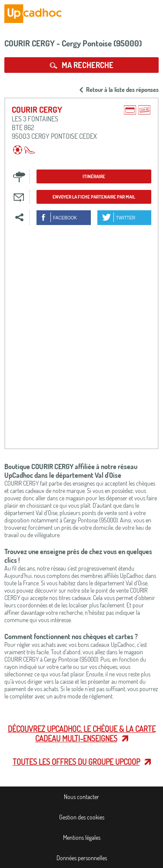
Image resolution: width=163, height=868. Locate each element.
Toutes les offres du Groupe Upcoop (76, 762)
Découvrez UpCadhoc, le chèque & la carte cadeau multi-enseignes (82, 734)
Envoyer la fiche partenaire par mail (94, 197)
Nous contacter (81, 797)
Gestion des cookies (82, 817)
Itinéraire (94, 176)
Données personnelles (82, 858)
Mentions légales (82, 837)
